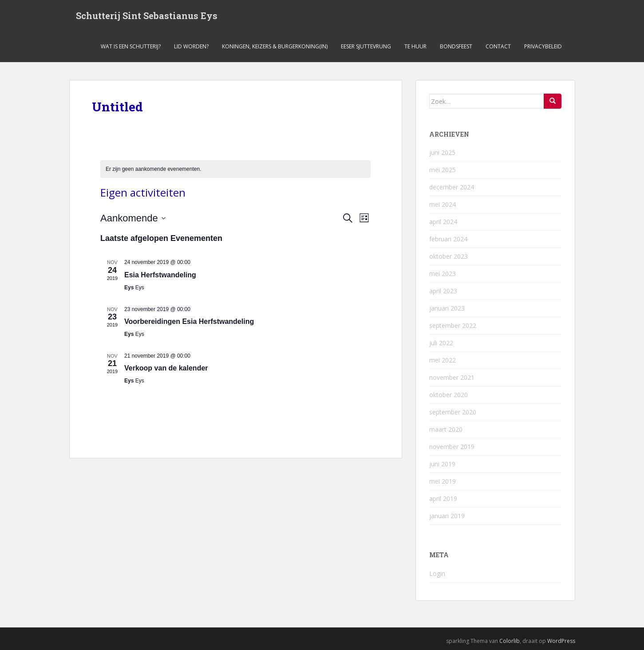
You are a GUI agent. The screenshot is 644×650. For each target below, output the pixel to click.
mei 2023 (443, 274)
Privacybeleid (543, 46)
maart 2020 (446, 429)
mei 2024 (443, 204)
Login (437, 573)
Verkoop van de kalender (166, 368)
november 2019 (452, 447)
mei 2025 (443, 170)
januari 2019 (447, 516)
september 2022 (453, 325)
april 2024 (443, 222)
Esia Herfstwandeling (160, 275)
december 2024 (452, 187)
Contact (498, 46)
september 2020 (453, 412)
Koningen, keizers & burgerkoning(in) (275, 46)
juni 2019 (442, 464)
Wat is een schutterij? (131, 46)
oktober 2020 (448, 395)
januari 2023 (447, 308)
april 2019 (443, 498)
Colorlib (510, 641)
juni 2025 (442, 152)
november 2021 (452, 377)
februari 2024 (448, 239)
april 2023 (443, 291)
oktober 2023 (448, 256)
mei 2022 (443, 360)
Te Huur (415, 46)
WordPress (561, 641)
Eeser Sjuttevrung (366, 46)
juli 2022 (441, 343)
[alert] (235, 169)
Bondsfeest (456, 46)
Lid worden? (191, 46)
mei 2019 (443, 481)
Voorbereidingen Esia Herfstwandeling (189, 321)
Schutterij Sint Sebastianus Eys (147, 16)
